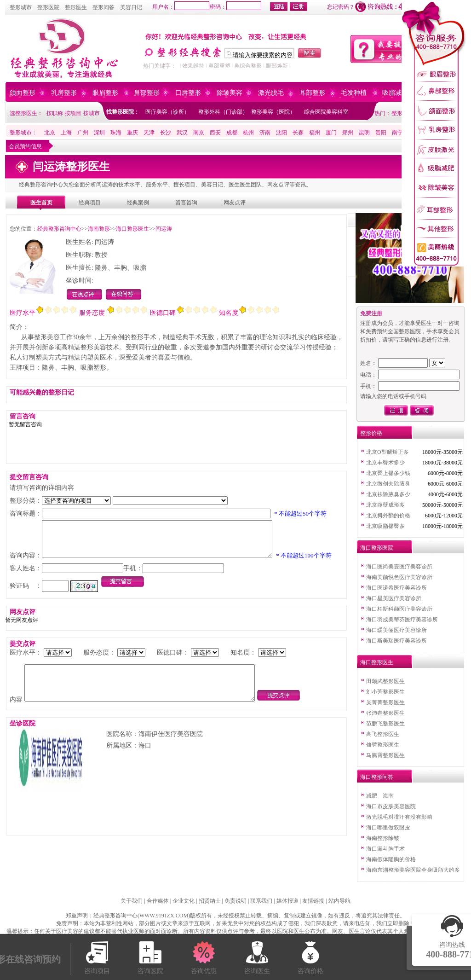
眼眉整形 (105, 93)
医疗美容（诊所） (167, 112)
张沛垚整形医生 (385, 713)
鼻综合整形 (248, 66)
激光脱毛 (271, 93)
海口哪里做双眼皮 (388, 828)
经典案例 (138, 203)
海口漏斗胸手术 (385, 849)
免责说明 (235, 901)
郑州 (348, 133)
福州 (315, 133)
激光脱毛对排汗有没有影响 (399, 817)
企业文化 (184, 901)
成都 (232, 133)
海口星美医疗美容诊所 (394, 598)
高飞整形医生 (383, 734)
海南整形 (99, 229)
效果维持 (193, 66)
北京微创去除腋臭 (388, 484)
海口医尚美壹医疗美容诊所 (399, 567)
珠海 (116, 133)
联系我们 (261, 901)
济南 (265, 133)
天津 (149, 133)
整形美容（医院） (273, 112)
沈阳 (281, 133)
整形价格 (371, 433)
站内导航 (339, 901)
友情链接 (313, 901)
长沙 (166, 133)
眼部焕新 (277, 66)
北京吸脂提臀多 (385, 526)
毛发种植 (354, 93)
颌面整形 (23, 93)
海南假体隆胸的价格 (391, 859)
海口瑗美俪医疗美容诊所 (396, 630)
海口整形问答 (377, 777)
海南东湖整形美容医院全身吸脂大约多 (413, 870)
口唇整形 (188, 93)
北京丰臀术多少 (385, 463)
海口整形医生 (132, 229)
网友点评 (235, 203)
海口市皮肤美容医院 (391, 806)
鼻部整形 (147, 93)
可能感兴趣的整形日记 (42, 392)
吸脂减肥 (395, 93)
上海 (66, 133)
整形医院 (48, 7)
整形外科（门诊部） (223, 112)
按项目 (73, 113)
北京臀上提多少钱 (388, 473)
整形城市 (21, 7)
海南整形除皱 (383, 838)
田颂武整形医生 (385, 681)
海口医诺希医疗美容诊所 (396, 588)
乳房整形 (64, 93)
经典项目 (90, 203)
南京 (199, 133)
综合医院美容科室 (326, 112)
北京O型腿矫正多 (388, 452)
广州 (83, 133)
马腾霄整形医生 (385, 755)
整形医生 (76, 7)
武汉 (182, 133)
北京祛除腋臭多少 (388, 494)
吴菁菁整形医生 (385, 702)
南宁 (397, 133)
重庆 (132, 133)
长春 (298, 133)
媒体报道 (287, 901)
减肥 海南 (380, 796)
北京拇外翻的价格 (388, 516)
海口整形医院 (377, 548)
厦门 (331, 133)
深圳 (99, 133)
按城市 (92, 113)
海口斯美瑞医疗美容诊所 (396, 641)
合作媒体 (158, 901)
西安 (215, 133)
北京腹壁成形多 (385, 505)
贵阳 (381, 133)
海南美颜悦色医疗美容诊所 (399, 577)
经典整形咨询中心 (59, 229)
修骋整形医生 (383, 745)
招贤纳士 (210, 901)
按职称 (55, 113)
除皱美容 (230, 93)
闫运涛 (164, 229)
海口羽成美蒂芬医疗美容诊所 (402, 620)
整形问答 (103, 7)
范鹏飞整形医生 (385, 724)
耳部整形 (312, 93)
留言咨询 (186, 203)
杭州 (248, 133)
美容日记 (131, 7)
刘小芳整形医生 (385, 692)
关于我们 (132, 901)
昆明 (364, 133)
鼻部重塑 (219, 66)
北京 (50, 133)
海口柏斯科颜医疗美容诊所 (399, 609)
